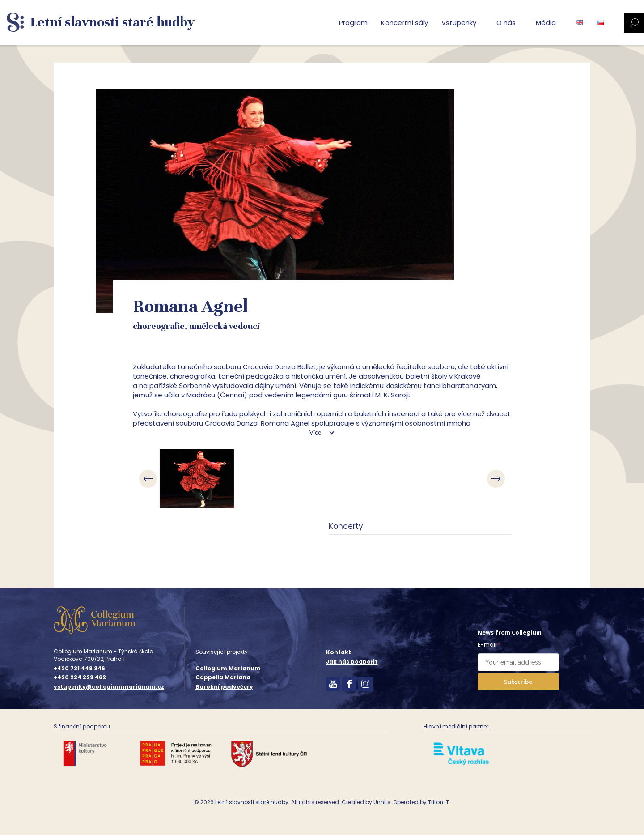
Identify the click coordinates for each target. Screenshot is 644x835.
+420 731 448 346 (79, 669)
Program (353, 23)
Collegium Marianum (228, 668)
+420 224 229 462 (80, 677)
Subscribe (518, 682)
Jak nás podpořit (352, 662)
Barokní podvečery (224, 687)
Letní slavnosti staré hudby (252, 802)
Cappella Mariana (223, 677)
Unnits (382, 802)
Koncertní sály (405, 23)
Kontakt (339, 652)
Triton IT (439, 802)
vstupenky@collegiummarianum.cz (109, 687)
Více (316, 432)
